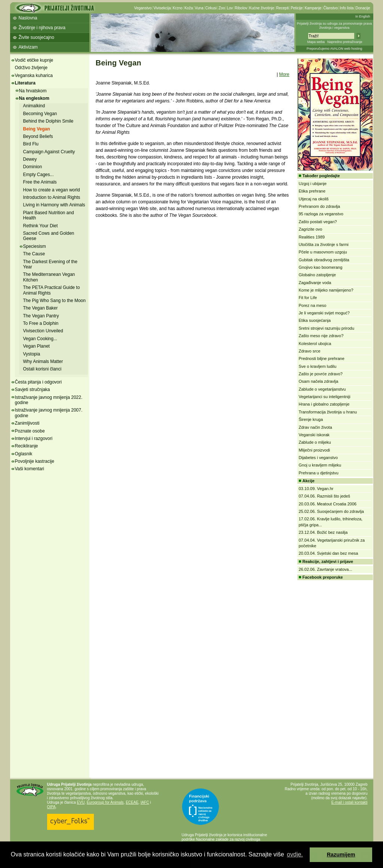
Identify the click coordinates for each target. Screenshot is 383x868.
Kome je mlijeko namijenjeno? (326, 290)
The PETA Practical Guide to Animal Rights (52, 290)
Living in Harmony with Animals (54, 205)
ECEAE (132, 802)
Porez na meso (313, 305)
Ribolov (241, 8)
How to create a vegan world (52, 190)
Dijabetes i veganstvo (318, 458)
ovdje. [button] (295, 854)
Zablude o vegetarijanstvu (322, 389)
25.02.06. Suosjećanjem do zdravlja (331, 511)
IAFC (145, 802)
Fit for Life (308, 298)
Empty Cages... (39, 175)
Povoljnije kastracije (35, 461)
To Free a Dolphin (41, 323)
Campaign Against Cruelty (49, 152)
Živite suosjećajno (36, 37)
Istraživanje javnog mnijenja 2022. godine (49, 400)
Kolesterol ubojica (315, 344)
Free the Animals (40, 182)
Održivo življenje (31, 68)
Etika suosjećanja (315, 320)
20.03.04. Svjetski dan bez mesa (329, 553)
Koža (189, 8)
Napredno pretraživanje (345, 42)
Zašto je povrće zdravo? (321, 374)
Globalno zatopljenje (318, 275)
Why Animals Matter (43, 361)
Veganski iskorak (314, 435)
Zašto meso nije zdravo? (321, 336)
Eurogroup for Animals (105, 802)
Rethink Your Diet (41, 226)
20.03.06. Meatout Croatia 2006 (328, 504)
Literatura (25, 83)
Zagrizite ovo (311, 229)
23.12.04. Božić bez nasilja (323, 532)
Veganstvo (143, 8)
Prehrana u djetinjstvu (319, 473)
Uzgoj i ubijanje (313, 184)
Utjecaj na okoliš (314, 199)
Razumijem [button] (341, 855)
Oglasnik (24, 454)
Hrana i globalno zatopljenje (324, 404)
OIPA (51, 807)
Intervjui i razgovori (34, 438)
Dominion (33, 167)
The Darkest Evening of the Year (50, 264)
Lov (230, 8)
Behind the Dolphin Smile (48, 121)
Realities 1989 (312, 237)
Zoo (222, 8)
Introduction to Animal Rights (52, 197)
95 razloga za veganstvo (321, 214)
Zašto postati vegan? (318, 222)
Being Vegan (37, 129)
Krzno (178, 8)
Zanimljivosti (27, 423)
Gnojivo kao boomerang (321, 267)
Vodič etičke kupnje (34, 60)
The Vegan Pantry (41, 316)
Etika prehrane (312, 191)
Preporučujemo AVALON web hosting (335, 49)
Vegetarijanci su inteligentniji (325, 397)
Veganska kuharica (34, 76)
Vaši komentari (30, 469)
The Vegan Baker (41, 308)
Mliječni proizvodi (315, 450)
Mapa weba (316, 42)
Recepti (282, 8)
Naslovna (28, 18)
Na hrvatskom (33, 91)
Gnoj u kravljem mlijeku (320, 465)
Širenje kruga (311, 419)
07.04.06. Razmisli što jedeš (325, 496)
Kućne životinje (262, 8)
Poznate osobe (30, 431)
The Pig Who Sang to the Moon (54, 301)
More (284, 74)
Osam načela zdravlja (319, 381)
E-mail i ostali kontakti (350, 802)
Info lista (347, 8)
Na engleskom (34, 98)
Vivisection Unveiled (43, 331)
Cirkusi (211, 8)
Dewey (30, 159)
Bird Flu (31, 144)
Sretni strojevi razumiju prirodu (327, 328)
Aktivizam (28, 47)
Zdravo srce (310, 351)
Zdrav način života (315, 427)
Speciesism (35, 246)
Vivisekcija (162, 8)
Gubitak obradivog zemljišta (324, 260)
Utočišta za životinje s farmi (324, 244)
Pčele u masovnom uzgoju (323, 252)
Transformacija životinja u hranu (328, 412)
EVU (81, 802)
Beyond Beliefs (38, 136)
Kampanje (313, 8)
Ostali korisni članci (42, 369)
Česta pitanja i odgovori (38, 382)
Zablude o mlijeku (315, 442)
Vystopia (32, 354)
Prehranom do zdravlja (320, 206)
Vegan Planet (36, 346)
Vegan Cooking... (40, 339)
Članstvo (330, 8)
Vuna (199, 8)
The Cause (34, 254)
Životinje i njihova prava (42, 28)
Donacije (363, 8)
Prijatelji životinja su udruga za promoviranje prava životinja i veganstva (335, 26)
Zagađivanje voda (315, 283)
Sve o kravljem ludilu (318, 366)
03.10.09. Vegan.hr (316, 489)
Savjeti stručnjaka (33, 390)
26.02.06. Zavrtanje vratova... (326, 569)
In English (363, 16)
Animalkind (34, 106)
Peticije (297, 8)
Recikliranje (27, 446)
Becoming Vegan (40, 114)
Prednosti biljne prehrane (322, 358)
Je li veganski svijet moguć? (324, 313)
